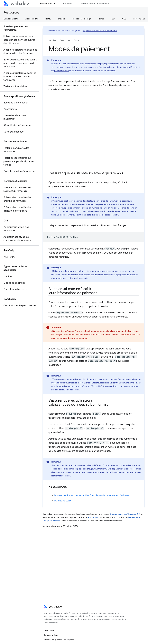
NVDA (101, 386)
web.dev (52, 40)
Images (61, 19)
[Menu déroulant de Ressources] (56, 3)
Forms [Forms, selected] (101, 19)
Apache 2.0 (93, 517)
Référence (68, 3)
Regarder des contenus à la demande (100, 31)
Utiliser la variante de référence (94, 3)
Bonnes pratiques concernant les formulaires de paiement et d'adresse (92, 495)
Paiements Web (63, 501)
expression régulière (107, 211)
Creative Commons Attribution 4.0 (125, 514)
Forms (76, 40)
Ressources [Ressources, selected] (46, 3)
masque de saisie (59, 383)
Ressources (11, 13)
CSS (124, 19)
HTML (48, 19)
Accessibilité (32, 19)
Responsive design (81, 19)
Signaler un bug (51, 635)
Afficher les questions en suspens (59, 640)
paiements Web (61, 71)
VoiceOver (83, 386)
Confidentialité (11, 19)
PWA (113, 19)
